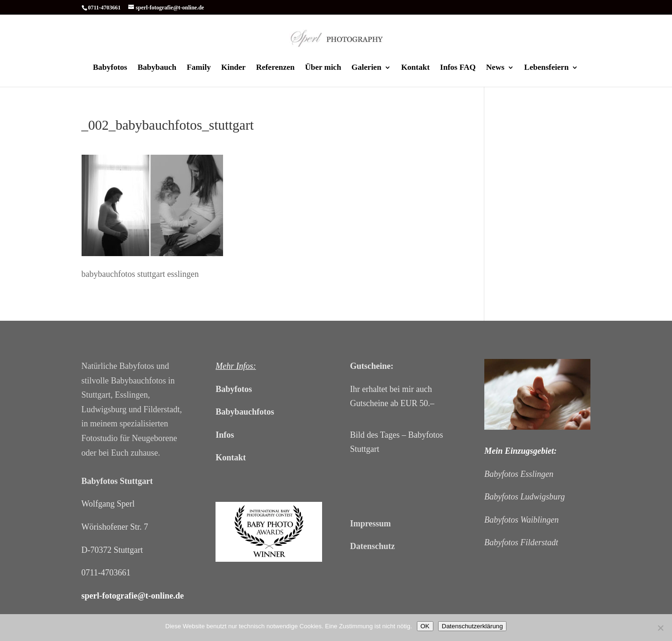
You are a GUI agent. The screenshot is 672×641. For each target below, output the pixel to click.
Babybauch (157, 68)
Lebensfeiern (547, 68)
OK (425, 626)
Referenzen (275, 68)
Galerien (366, 68)
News (495, 68)
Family (199, 68)
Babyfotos (110, 68)
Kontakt (415, 68)
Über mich (323, 68)
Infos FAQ (458, 68)
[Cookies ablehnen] (660, 628)
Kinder (233, 68)
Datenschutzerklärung (473, 626)
